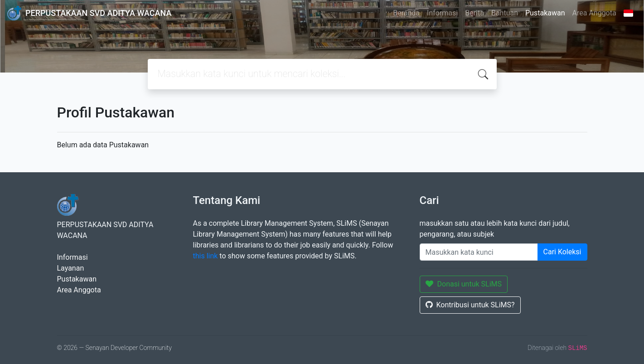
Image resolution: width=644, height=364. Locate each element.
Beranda (406, 13)
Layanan (71, 268)
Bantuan (505, 13)
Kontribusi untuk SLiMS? (470, 305)
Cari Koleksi (562, 252)
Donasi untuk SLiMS (464, 284)
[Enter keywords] (479, 252)
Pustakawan (545, 13)
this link (206, 256)
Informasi (442, 13)
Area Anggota (594, 13)
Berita (475, 13)
